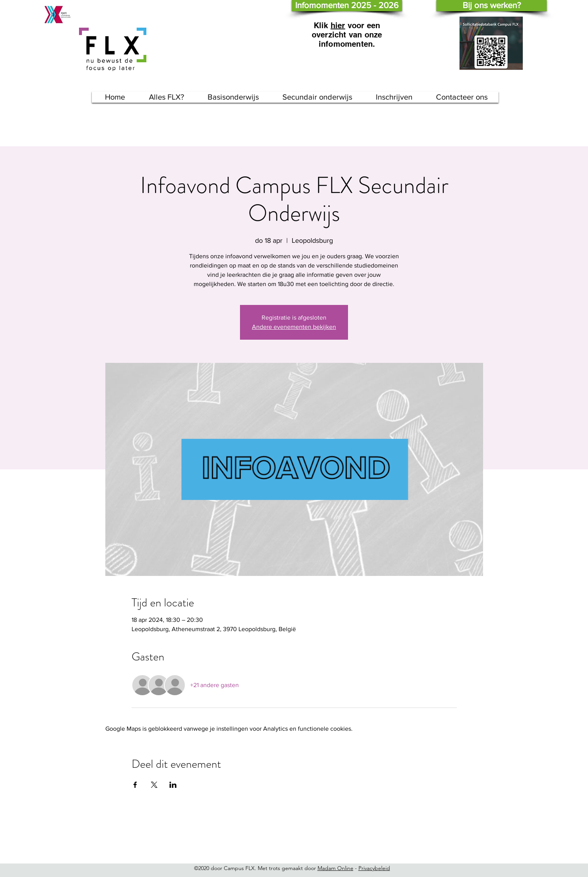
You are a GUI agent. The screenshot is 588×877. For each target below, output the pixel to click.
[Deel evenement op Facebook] (135, 785)
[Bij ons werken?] (492, 6)
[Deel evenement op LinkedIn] (173, 785)
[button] (233, 97)
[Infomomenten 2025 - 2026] (347, 6)
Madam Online (335, 868)
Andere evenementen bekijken (294, 327)
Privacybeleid (374, 868)
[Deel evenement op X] (154, 785)
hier (338, 25)
